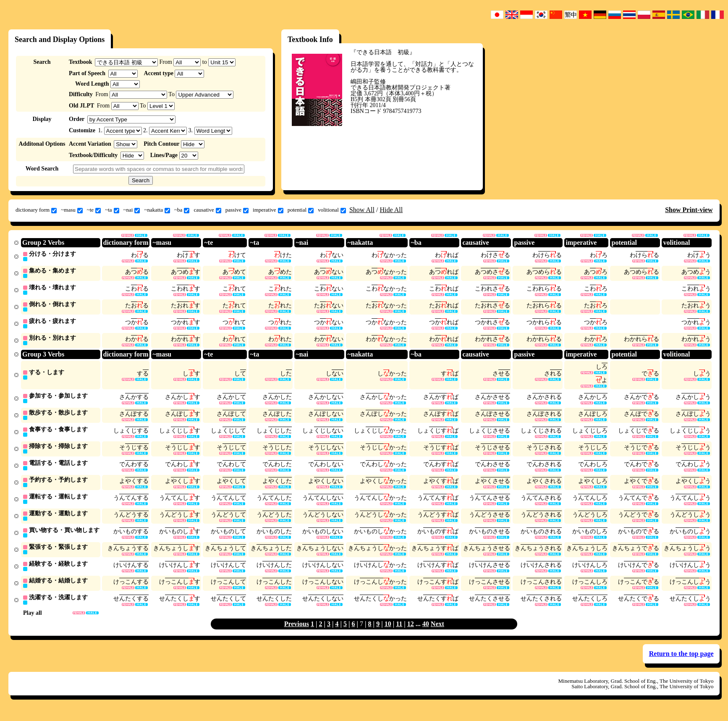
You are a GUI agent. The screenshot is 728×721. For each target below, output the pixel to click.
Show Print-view (689, 210)
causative (207, 210)
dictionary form (36, 210)
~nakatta (157, 210)
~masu (72, 210)
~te (94, 210)
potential (301, 210)
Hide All (391, 210)
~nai (132, 210)
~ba (182, 210)
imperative (268, 210)
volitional (332, 210)
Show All (362, 210)
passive (237, 210)
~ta (112, 210)
